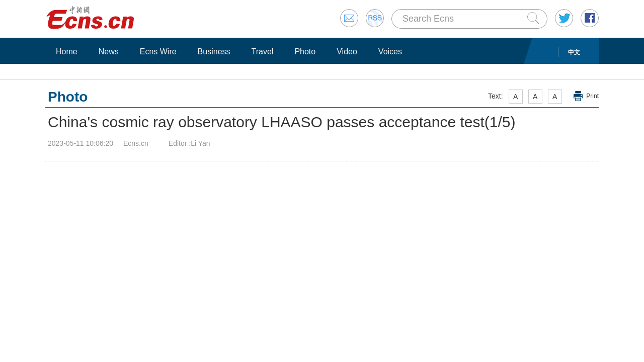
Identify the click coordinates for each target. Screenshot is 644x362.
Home (67, 52)
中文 (574, 52)
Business (214, 52)
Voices (390, 52)
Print (592, 96)
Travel (263, 52)
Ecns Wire (158, 52)
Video (347, 52)
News (109, 52)
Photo (305, 52)
